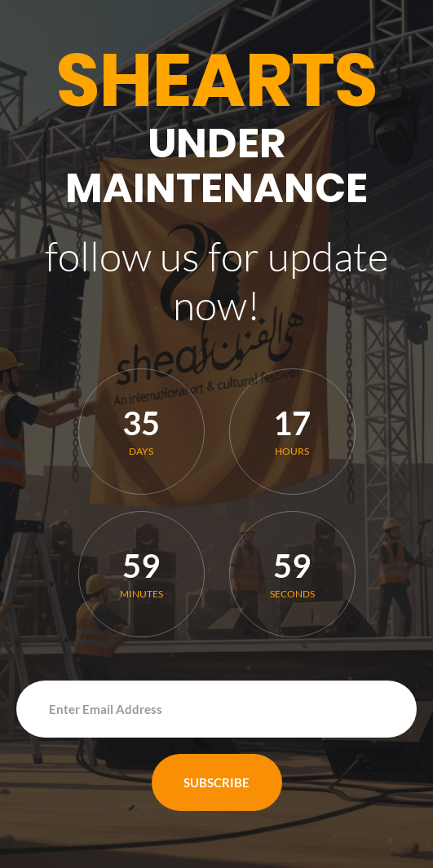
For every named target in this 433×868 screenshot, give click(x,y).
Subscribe (216, 782)
